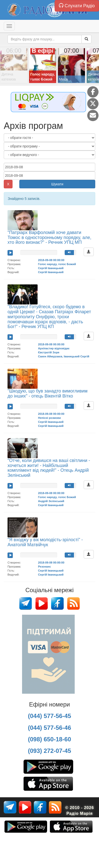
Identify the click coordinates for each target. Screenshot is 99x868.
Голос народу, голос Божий (57, 264)
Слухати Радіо (77, 6)
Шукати (57, 184)
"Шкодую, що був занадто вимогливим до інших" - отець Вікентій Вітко (47, 393)
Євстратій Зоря (49, 352)
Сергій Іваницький (51, 268)
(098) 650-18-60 (49, 739)
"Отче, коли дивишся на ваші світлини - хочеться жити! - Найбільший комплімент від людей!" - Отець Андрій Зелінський (49, 468)
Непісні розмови (49, 418)
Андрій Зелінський (51, 501)
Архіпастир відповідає (54, 348)
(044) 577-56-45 (49, 716)
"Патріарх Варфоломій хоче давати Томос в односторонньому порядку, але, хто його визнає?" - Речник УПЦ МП (49, 238)
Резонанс (44, 567)
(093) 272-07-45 (49, 751)
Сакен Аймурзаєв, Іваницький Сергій (64, 356)
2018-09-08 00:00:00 (51, 260)
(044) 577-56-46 (49, 728)
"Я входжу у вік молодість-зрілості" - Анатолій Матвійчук (45, 542)
